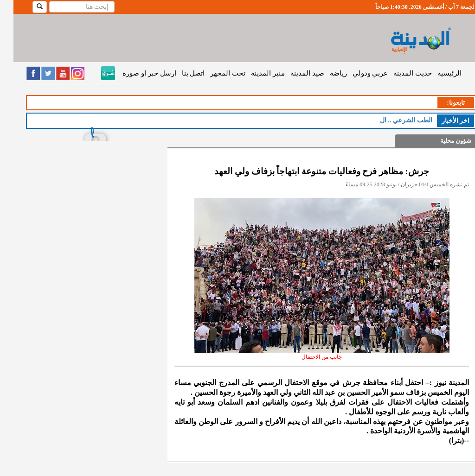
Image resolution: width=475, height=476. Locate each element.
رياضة (325, 73)
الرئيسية (436, 73)
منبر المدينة (254, 73)
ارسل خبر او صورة (136, 73)
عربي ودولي (357, 73)
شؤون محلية (442, 141)
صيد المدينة (294, 73)
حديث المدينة (399, 73)
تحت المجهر (214, 73)
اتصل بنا (180, 73)
